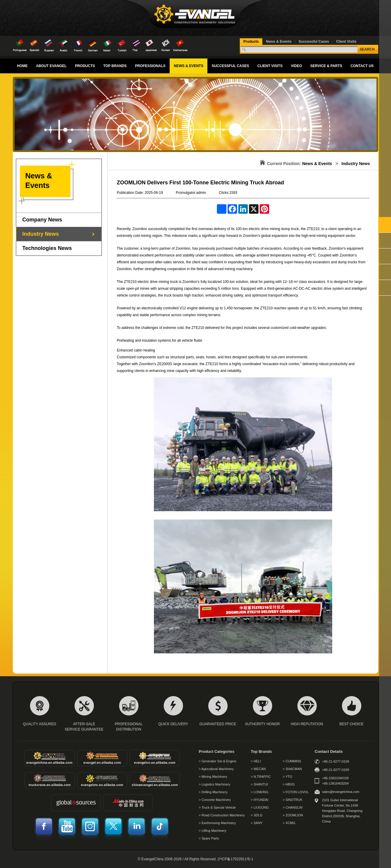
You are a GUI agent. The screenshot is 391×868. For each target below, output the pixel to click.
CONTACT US (362, 66)
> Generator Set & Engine (217, 761)
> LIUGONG (260, 807)
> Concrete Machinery (215, 800)
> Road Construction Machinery (222, 815)
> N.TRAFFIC (261, 777)
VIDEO (296, 66)
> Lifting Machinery (213, 831)
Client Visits (346, 42)
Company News (42, 220)
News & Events (279, 42)
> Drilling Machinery (213, 792)
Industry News (41, 234)
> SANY (257, 823)
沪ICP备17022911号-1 (235, 859)
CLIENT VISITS (270, 66)
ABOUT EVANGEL (51, 66)
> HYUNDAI (260, 800)
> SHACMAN (293, 769)
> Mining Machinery (213, 777)
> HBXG (289, 784)
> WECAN (258, 769)
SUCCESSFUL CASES (230, 66)
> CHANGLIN (293, 807)
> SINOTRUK (293, 800)
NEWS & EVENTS (189, 66)
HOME (22, 66)
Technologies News (47, 248)
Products (251, 42)
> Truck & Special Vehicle (217, 807)
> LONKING (260, 792)
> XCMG (289, 823)
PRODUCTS (85, 66)
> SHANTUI (259, 784)
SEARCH (367, 49)
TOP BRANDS (115, 66)
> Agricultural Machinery (216, 769)
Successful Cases (314, 42)
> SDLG (257, 815)
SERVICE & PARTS (326, 66)
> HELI (256, 761)
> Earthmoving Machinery (217, 823)
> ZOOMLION (293, 815)
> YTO (288, 777)
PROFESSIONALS (150, 66)
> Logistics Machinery (215, 784)
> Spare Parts (209, 838)
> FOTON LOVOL (296, 792)
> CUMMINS (292, 761)
